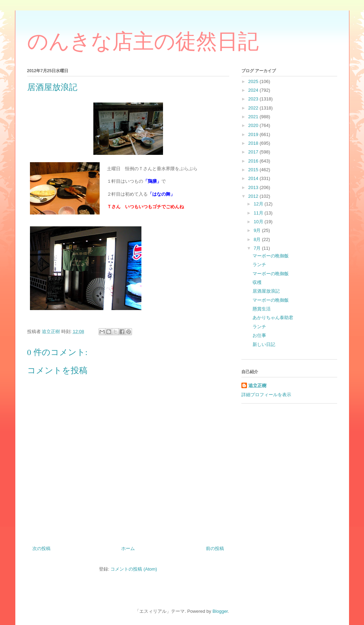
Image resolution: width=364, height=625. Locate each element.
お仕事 (259, 335)
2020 (254, 125)
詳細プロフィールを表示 (266, 395)
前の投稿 (215, 548)
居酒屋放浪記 (266, 291)
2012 (254, 196)
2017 (254, 152)
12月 (259, 204)
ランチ (259, 265)
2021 (254, 117)
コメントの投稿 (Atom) (134, 569)
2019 (254, 134)
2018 (254, 143)
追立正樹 (257, 386)
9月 (258, 230)
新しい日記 (264, 344)
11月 (259, 213)
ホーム (128, 548)
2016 (254, 161)
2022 (254, 108)
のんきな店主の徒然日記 (143, 42)
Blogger (220, 611)
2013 (254, 187)
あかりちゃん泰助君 (273, 318)
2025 (254, 81)
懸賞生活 (262, 309)
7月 (258, 248)
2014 (254, 178)
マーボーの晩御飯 (271, 256)
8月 (258, 239)
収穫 (257, 282)
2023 (254, 99)
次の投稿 (41, 548)
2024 (254, 90)
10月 (259, 222)
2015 (254, 170)
